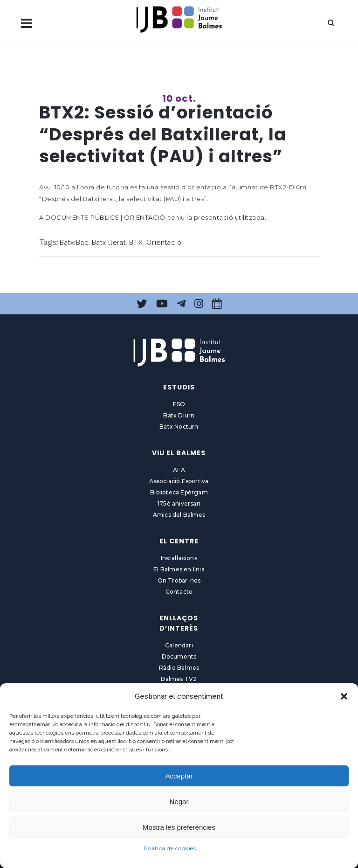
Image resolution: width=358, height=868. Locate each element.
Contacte (179, 592)
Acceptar (179, 776)
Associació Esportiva (179, 481)
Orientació (164, 243)
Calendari (179, 645)
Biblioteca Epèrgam (179, 492)
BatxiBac (74, 243)
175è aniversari (179, 503)
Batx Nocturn (179, 427)
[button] (344, 696)
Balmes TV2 (179, 679)
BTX (136, 243)
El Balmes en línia (179, 569)
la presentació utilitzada (226, 217)
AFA (179, 470)
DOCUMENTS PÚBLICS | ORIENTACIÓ (105, 217)
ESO (179, 404)
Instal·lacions (179, 558)
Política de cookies (170, 848)
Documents (179, 656)
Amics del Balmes (179, 515)
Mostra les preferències (179, 827)
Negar (179, 802)
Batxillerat (109, 243)
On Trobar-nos (179, 580)
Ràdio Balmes (179, 668)
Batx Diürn (179, 415)
